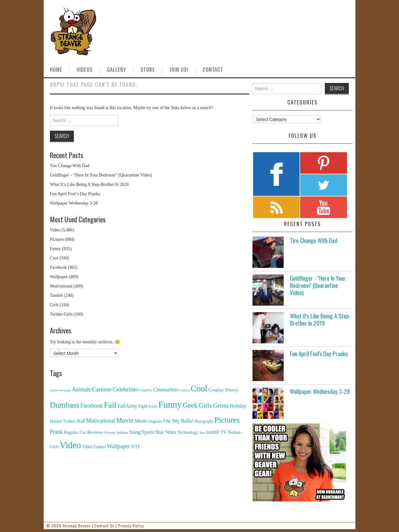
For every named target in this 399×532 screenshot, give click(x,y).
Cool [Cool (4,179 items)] (199, 389)
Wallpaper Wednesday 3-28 (74, 203)
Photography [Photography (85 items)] (204, 421)
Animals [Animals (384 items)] (81, 389)
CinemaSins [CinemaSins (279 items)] (166, 390)
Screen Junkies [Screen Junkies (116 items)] (116, 432)
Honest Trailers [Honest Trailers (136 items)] (63, 421)
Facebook (58, 267)
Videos (85, 69)
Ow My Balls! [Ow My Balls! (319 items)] (179, 421)
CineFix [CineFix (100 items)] (146, 390)
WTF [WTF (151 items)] (136, 447)
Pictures (57, 239)
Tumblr (56, 295)
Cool (54, 258)
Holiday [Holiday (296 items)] (238, 406)
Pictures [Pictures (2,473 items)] (227, 420)
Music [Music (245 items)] (141, 421)
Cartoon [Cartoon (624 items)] (102, 389)
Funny (55, 249)
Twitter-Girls (61, 314)
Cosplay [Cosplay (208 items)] (216, 390)
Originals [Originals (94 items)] (155, 421)
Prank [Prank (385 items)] (56, 432)
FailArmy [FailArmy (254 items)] (127, 406)
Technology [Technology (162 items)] (188, 432)
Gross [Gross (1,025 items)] (221, 405)
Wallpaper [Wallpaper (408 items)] (118, 446)
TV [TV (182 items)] (224, 432)
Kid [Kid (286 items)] (81, 421)
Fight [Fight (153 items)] (143, 406)
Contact (213, 69)
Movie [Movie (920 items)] (125, 420)
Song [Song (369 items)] (135, 432)
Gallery (117, 69)
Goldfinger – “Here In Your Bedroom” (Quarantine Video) (101, 175)
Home (56, 69)
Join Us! (179, 69)
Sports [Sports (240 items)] (148, 432)
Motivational (61, 286)
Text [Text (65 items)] (202, 433)
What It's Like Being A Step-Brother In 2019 (320, 319)
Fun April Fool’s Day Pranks (75, 194)
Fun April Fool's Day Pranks (319, 353)
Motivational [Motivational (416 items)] (101, 421)
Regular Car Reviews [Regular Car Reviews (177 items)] (83, 432)
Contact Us (104, 526)
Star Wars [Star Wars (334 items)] (166, 432)
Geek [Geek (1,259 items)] (190, 405)
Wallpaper (59, 277)
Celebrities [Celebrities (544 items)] (125, 389)
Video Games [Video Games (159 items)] (94, 447)
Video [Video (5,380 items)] (70, 445)
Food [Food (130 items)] (153, 406)
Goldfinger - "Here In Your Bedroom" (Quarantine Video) (318, 285)
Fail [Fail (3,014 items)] (110, 405)
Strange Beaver (77, 526)
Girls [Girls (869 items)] (205, 405)
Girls (54, 305)
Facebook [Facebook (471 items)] (91, 406)
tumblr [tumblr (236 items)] (213, 432)
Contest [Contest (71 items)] (185, 390)
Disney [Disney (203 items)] (232, 390)
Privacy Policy (131, 526)
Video (55, 230)
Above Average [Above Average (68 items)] (60, 390)
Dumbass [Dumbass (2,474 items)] (65, 405)
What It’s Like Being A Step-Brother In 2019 (89, 184)
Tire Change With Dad (70, 166)
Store (148, 69)
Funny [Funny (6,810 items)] (170, 404)
